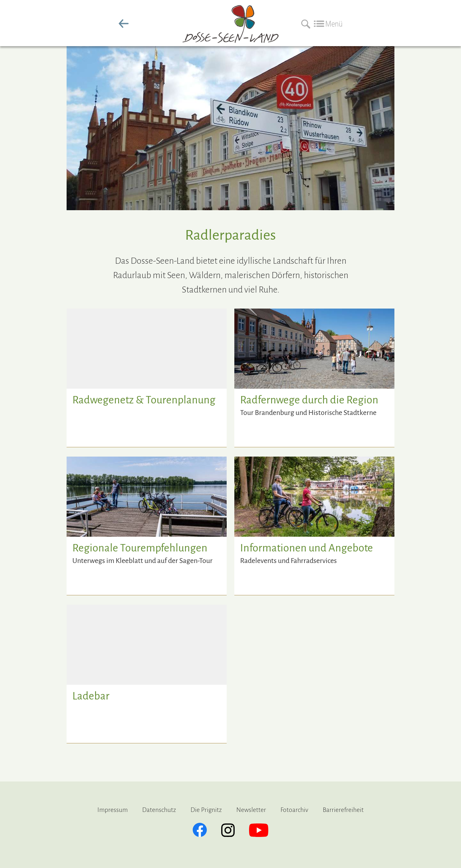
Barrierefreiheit (343, 810)
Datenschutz (159, 810)
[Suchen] (304, 24)
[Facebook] (200, 830)
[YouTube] (259, 830)
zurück (124, 24)
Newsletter (251, 810)
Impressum (113, 810)
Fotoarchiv (294, 810)
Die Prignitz (206, 810)
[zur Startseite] (230, 38)
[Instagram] (228, 830)
